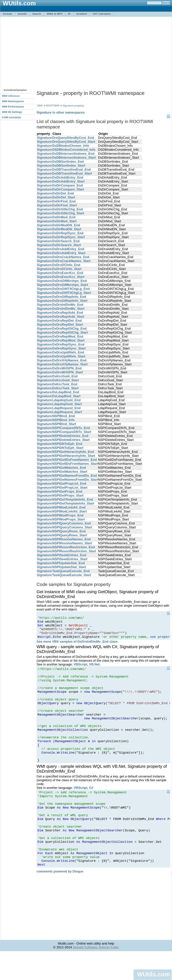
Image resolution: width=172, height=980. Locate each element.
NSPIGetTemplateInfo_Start (73, 503)
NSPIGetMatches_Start (70, 472)
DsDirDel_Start (64, 197)
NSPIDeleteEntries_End (70, 436)
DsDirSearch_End (66, 241)
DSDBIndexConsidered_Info (74, 150)
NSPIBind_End (64, 416)
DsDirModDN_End (66, 225)
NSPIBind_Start (64, 424)
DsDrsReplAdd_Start (68, 317)
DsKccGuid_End (65, 376)
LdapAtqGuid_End (66, 400)
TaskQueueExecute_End (71, 571)
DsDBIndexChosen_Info (71, 146)
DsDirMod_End (64, 217)
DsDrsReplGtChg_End (69, 328)
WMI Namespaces (13, 101)
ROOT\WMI (53, 106)
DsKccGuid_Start (65, 380)
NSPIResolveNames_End (71, 539)
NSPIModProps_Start (68, 519)
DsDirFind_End (64, 201)
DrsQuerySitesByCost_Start (74, 142)
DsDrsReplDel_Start (68, 325)
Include (8, 14)
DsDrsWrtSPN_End (67, 368)
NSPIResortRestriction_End (74, 547)
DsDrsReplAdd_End (68, 313)
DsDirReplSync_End (68, 233)
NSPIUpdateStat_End (68, 563)
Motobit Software (85, 974)
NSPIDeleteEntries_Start (71, 440)
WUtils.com (153, 974)
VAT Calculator (102, 14)
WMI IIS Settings (12, 112)
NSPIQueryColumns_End (72, 523)
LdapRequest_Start (67, 412)
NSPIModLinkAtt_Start (69, 511)
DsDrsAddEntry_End (68, 249)
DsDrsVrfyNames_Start (70, 364)
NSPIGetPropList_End (69, 484)
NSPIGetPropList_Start (70, 487)
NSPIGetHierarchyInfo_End (73, 452)
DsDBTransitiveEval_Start (72, 173)
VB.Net (94, 668)
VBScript (81, 668)
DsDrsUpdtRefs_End (68, 352)
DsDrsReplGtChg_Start (70, 332)
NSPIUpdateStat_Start (69, 567)
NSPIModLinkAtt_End (69, 507)
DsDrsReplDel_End (67, 321)
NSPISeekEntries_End (69, 555)
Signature (44, 138)
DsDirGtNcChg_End (67, 209)
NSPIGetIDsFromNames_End (74, 460)
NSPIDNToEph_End (67, 444)
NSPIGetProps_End (67, 491)
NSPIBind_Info (63, 420)
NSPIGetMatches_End (69, 468)
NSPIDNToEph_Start (68, 448)
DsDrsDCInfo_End (66, 265)
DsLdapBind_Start (66, 396)
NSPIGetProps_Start (68, 495)
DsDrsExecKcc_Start (68, 277)
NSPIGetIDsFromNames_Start (75, 464)
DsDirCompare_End (67, 185)
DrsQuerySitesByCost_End (73, 138)
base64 (22, 14)
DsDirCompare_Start (68, 189)
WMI (40, 106)
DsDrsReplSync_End (68, 344)
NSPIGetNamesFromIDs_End (74, 476)
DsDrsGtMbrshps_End (69, 281)
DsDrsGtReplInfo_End (69, 297)
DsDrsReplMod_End (68, 336)
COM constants (11, 117)
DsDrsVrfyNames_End (69, 360)
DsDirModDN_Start (67, 229)
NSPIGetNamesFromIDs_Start (75, 480)
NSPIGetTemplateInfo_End (73, 499)
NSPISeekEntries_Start (70, 559)
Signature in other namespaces (61, 112)
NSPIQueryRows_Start (70, 535)
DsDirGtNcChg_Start (68, 213)
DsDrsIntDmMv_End (68, 305)
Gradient (82, 14)
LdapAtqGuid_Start (67, 404)
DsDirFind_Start (64, 205)
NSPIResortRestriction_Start (74, 551)
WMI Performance (13, 107)
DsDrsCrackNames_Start (71, 261)
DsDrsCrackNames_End (71, 257)
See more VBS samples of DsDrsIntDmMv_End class (77, 645)
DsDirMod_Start (64, 221)
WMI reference (11, 96)
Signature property (73, 106)
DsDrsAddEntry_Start (69, 253)
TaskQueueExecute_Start (72, 575)
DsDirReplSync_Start (68, 237)
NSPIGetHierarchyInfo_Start (74, 456)
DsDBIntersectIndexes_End (73, 154)
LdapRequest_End (66, 408)
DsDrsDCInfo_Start (67, 269)
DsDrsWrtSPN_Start (68, 372)
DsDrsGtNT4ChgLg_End (71, 289)
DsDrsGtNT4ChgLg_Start (72, 293)
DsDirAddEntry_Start (68, 181)
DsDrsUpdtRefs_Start (69, 356)
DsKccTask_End (65, 384)
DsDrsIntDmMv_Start (68, 309)
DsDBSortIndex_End (68, 162)
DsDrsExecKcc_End (68, 273)
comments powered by (60, 898)
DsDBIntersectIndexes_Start (74, 158)
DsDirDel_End (63, 193)
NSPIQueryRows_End (69, 531)
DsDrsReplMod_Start (68, 340)
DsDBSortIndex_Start (69, 165)
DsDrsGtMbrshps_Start (70, 285)
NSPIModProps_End (68, 515)
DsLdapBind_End (66, 392)
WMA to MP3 (54, 14)
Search (37, 14)
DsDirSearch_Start (66, 245)
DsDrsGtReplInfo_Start (70, 301)
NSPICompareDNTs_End (71, 428)
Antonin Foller (109, 974)
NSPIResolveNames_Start (72, 543)
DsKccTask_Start (65, 388)
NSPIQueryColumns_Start (72, 527)
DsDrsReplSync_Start (69, 348)
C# (91, 804)
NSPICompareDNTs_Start (72, 432)
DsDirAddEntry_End (68, 177)
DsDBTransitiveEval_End (71, 169)
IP (69, 14)
